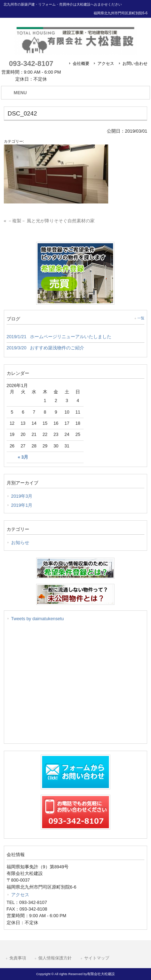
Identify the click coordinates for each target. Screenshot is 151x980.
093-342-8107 (31, 63)
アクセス (106, 64)
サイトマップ (97, 958)
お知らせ (20, 543)
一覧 (141, 318)
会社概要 (81, 64)
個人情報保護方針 (55, 958)
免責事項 (18, 958)
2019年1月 (22, 505)
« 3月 (23, 457)
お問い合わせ (135, 64)
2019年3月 (22, 496)
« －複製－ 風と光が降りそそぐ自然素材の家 (49, 221)
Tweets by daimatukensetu (38, 619)
